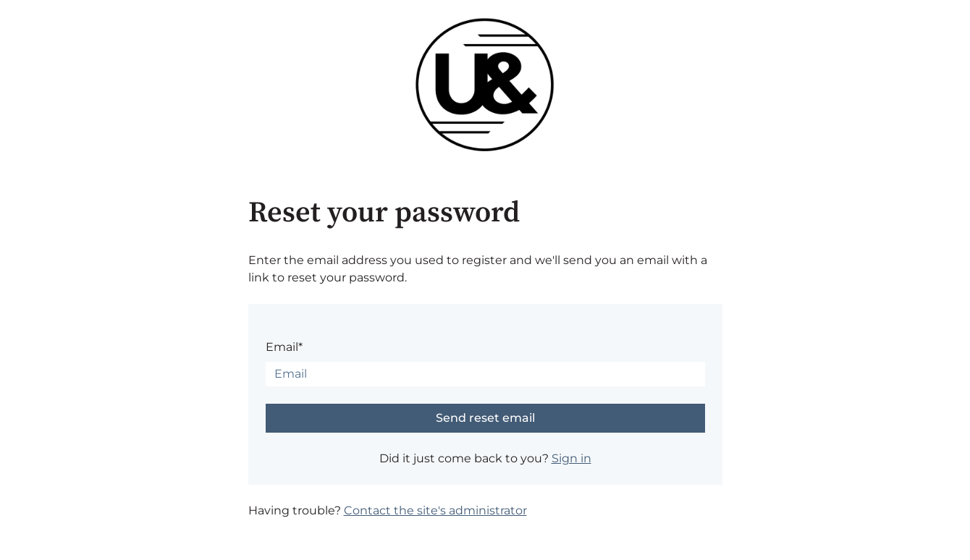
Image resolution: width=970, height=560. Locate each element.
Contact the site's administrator (435, 510)
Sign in (572, 458)
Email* (284, 347)
